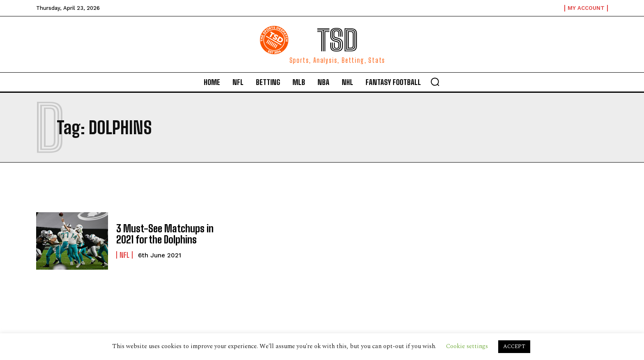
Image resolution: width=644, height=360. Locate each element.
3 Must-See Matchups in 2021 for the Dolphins (165, 234)
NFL (124, 255)
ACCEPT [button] (514, 346)
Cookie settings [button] (467, 346)
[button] (435, 82)
